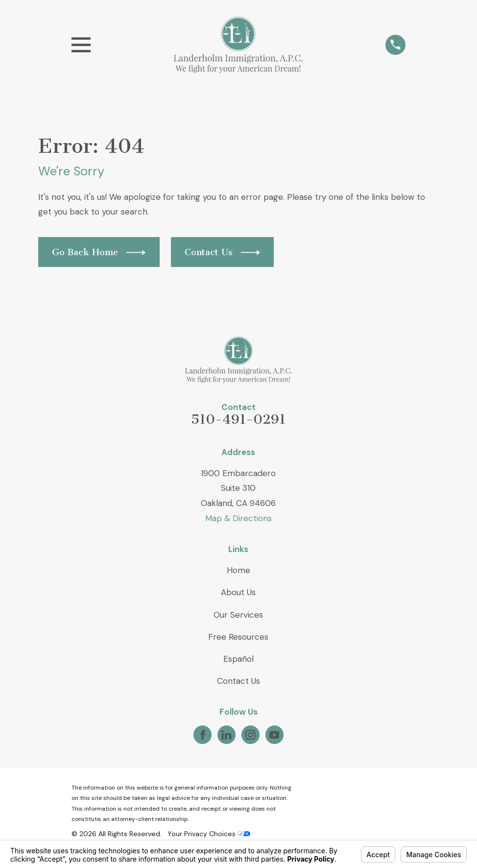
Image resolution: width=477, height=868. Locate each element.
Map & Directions (238, 518)
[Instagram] (250, 735)
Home (238, 570)
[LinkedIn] (226, 735)
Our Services (238, 615)
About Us (238, 592)
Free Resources (238, 637)
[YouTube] (274, 735)
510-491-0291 (238, 419)
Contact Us (238, 681)
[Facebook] (203, 735)
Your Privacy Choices (209, 834)
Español (238, 659)
